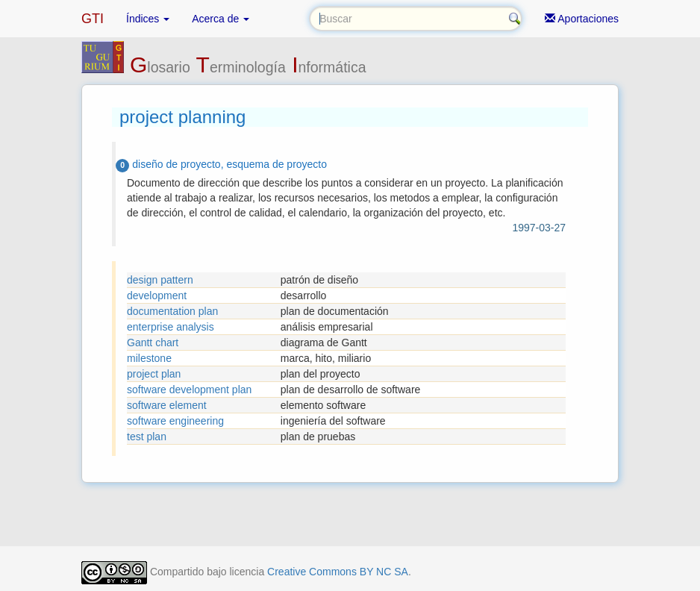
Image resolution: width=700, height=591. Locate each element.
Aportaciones (582, 19)
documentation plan (172, 311)
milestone (149, 358)
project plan (154, 374)
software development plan (189, 390)
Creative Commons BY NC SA (338, 572)
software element (167, 405)
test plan (147, 437)
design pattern (160, 280)
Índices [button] (148, 19)
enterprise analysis (171, 327)
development (157, 295)
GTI (93, 19)
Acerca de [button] (221, 19)
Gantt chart (153, 343)
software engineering (175, 421)
